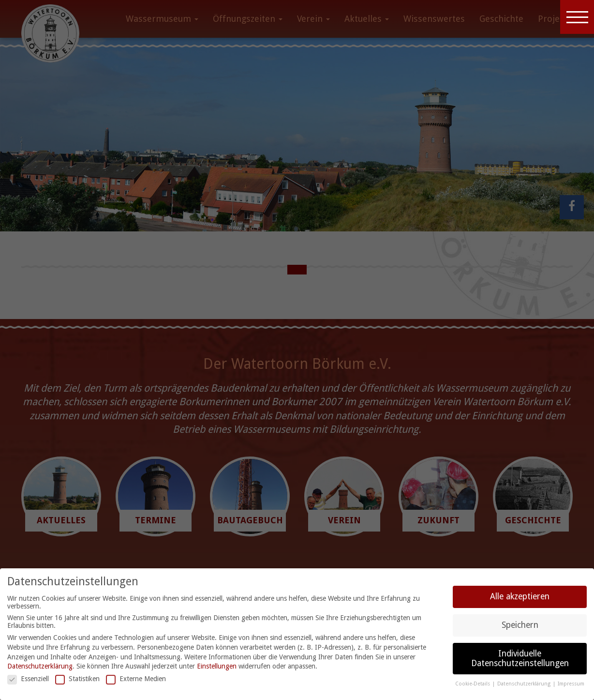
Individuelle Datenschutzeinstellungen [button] (520, 658)
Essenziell (28, 679)
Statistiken (77, 679)
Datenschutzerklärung (40, 666)
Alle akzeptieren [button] (520, 596)
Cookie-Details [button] (473, 684)
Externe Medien (136, 679)
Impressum (571, 684)
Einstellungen (217, 666)
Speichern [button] (520, 625)
